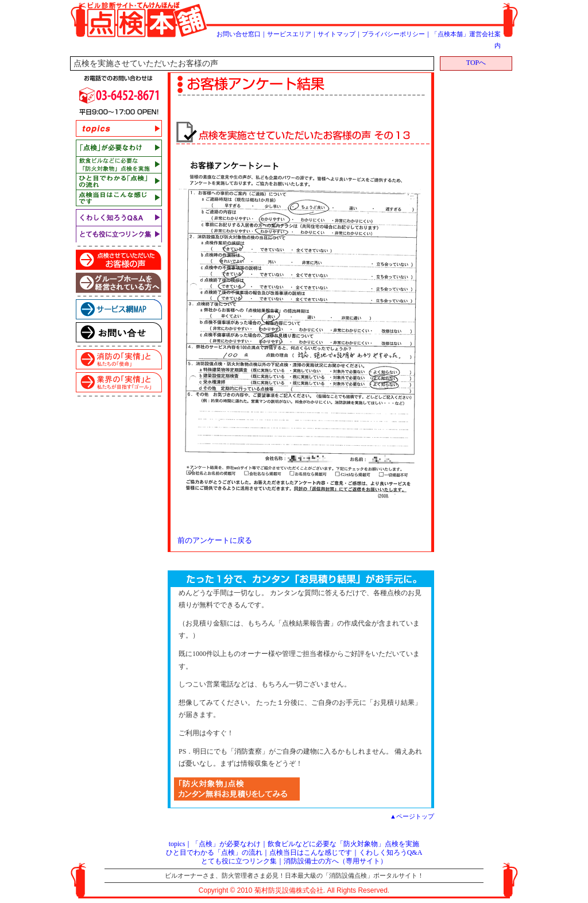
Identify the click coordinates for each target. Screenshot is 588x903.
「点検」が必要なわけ (226, 844)
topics (177, 844)
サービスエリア (289, 34)
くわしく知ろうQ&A (391, 852)
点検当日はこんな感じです (311, 852)
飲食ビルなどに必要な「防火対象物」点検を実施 (343, 844)
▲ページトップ (412, 816)
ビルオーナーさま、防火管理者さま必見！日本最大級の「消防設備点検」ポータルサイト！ (294, 875)
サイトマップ (336, 34)
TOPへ (476, 63)
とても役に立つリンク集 (239, 861)
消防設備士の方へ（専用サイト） (335, 861)
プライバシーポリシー (393, 34)
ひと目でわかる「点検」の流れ (214, 852)
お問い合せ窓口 (239, 34)
